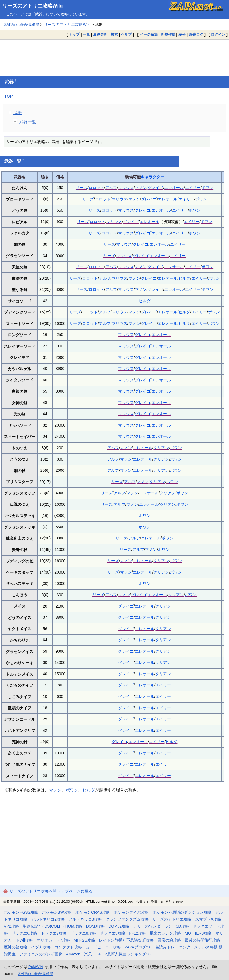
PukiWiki (36, 967)
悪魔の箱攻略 (169, 940)
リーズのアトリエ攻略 (172, 919)
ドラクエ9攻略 (113, 933)
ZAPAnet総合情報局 (22, 25)
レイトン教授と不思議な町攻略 (126, 940)
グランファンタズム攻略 (127, 919)
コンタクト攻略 (68, 947)
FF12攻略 (137, 933)
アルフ (111, 188)
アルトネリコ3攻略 (85, 919)
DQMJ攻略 (95, 926)
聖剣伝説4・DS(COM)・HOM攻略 (52, 926)
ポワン (207, 188)
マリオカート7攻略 (53, 940)
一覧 (86, 34)
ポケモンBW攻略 (57, 912)
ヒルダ (184, 278)
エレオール (174, 188)
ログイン (218, 34)
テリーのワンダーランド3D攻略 (161, 926)
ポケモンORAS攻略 (93, 912)
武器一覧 (28, 122)
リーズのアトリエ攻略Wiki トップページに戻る (51, 891)
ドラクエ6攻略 (24, 933)
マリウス (126, 188)
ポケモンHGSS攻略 (21, 912)
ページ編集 (149, 34)
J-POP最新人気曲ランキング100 (124, 954)
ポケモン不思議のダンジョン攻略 (182, 912)
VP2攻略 (11, 926)
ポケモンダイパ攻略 (131, 912)
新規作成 (168, 34)
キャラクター (152, 177)
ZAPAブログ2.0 (138, 947)
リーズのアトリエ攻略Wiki (33, 6)
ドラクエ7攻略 (54, 933)
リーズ (82, 188)
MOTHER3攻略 (198, 933)
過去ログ (196, 34)
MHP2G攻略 (84, 940)
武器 (18, 112)
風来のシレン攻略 (165, 933)
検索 (114, 34)
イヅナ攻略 (41, 947)
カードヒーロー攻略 (103, 947)
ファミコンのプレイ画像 (41, 954)
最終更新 (100, 34)
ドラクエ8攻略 (83, 933)
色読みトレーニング (173, 947)
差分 (182, 34)
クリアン (161, 448)
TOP (9, 96)
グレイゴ (155, 188)
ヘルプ (126, 34)
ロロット (96, 188)
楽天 (88, 954)
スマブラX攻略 (208, 919)
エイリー (193, 188)
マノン (141, 188)
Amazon (73, 954)
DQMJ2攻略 (119, 926)
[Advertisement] (115, 54)
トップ (74, 34)
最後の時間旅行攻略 (202, 940)
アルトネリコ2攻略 (48, 919)
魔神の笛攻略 (16, 947)
